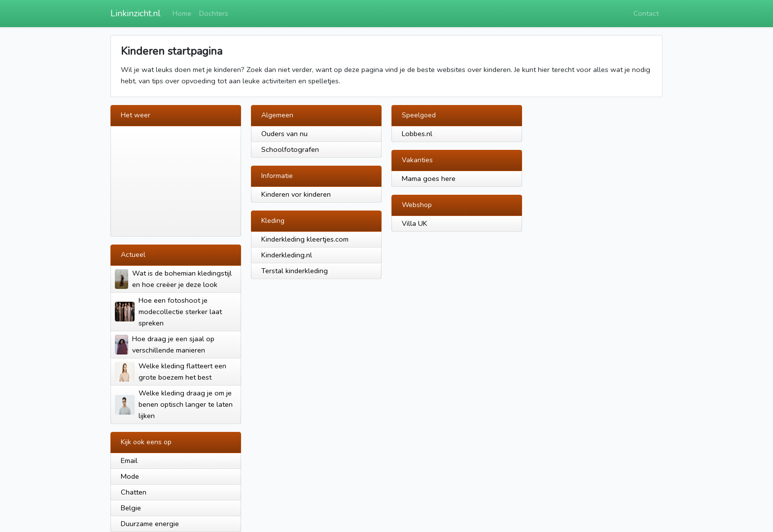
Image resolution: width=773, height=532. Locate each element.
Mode (130, 476)
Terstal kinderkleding (295, 271)
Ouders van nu (284, 134)
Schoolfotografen (290, 149)
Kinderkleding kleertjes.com (305, 239)
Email (129, 461)
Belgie (131, 508)
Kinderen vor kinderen (296, 194)
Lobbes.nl (417, 134)
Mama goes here (429, 178)
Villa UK (415, 223)
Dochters (214, 13)
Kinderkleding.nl (287, 255)
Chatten (134, 492)
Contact (646, 13)
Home (182, 13)
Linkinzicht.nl (136, 13)
